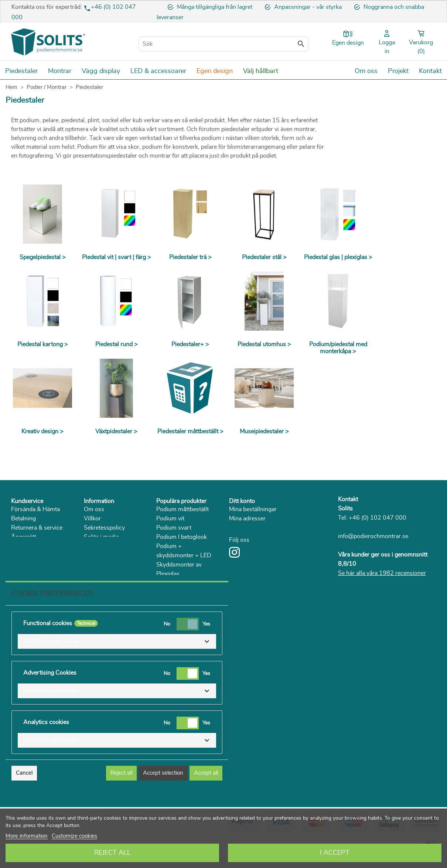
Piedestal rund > (117, 344)
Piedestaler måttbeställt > (190, 431)
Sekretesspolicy (104, 528)
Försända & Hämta (35, 509)
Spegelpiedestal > (43, 257)
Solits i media (101, 537)
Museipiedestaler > (264, 431)
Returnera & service (37, 528)
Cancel (24, 804)
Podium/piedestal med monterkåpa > (338, 348)
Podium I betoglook (182, 537)
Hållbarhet (97, 546)
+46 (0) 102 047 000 (378, 518)
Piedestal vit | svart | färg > (117, 257)
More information (27, 836)
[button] (117, 673)
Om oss (94, 509)
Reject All (112, 853)
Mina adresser (247, 519)
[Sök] (223, 44)
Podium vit (170, 519)
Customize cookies (74, 836)
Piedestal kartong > (43, 344)
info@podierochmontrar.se (373, 536)
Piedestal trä (172, 602)
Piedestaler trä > (190, 257)
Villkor (92, 519)
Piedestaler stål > (264, 257)
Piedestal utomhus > (264, 344)
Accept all (206, 804)
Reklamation (27, 546)
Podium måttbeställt (182, 509)
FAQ (17, 555)
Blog (90, 565)
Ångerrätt (24, 537)
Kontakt (348, 499)
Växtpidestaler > (116, 431)
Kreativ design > (42, 431)
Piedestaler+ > (190, 344)
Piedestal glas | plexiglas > (338, 257)
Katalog (94, 555)
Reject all (121, 804)
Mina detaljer (246, 528)
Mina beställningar (253, 509)
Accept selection (163, 804)
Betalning (23, 519)
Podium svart (174, 528)
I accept (335, 853)
